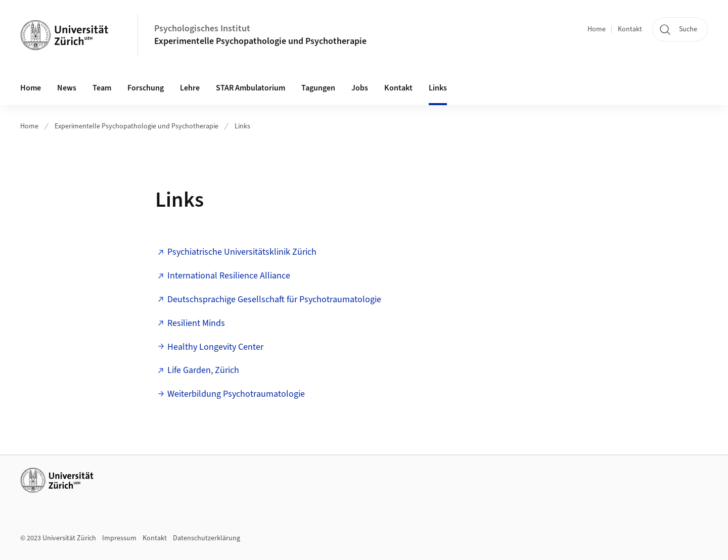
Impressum (119, 538)
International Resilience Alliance (229, 276)
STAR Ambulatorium (251, 88)
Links (438, 88)
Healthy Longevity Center (215, 347)
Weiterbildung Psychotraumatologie (236, 394)
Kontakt (630, 29)
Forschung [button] (146, 88)
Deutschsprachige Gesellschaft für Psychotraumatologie (274, 299)
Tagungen (318, 88)
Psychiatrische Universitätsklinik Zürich (242, 252)
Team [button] (102, 88)
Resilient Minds (196, 323)
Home (597, 29)
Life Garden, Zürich (203, 370)
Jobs (360, 88)
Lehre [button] (190, 88)
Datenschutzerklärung (207, 538)
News (67, 88)
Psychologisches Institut (202, 29)
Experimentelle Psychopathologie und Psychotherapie (260, 41)
